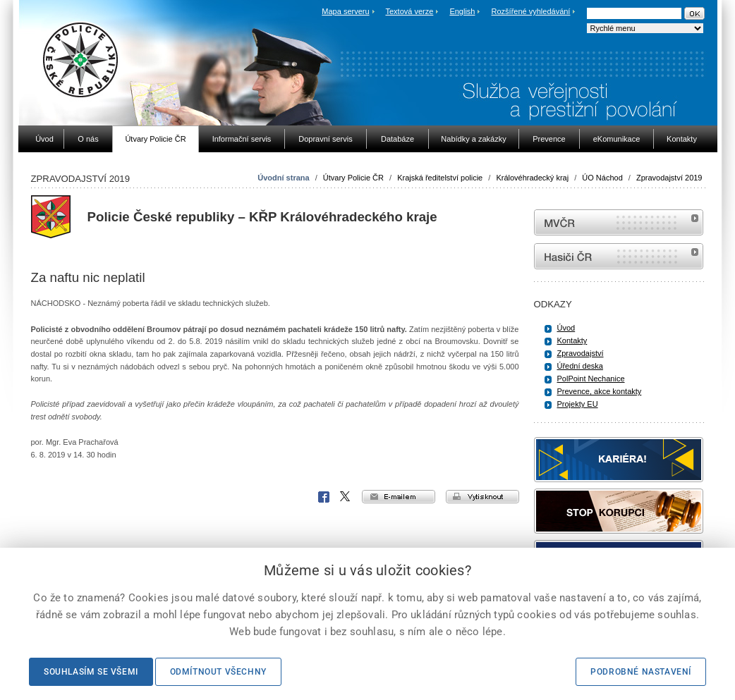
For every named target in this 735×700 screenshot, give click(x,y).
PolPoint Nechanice (591, 379)
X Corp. (346, 497)
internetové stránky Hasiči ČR (619, 256)
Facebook (324, 497)
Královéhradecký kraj (532, 178)
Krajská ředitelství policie (440, 178)
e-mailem (399, 497)
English (462, 11)
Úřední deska (580, 366)
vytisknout (482, 497)
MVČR (619, 222)
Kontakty (572, 340)
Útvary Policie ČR (353, 178)
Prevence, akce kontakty (600, 391)
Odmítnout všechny (218, 672)
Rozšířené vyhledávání (531, 11)
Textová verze (409, 11)
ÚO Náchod (602, 178)
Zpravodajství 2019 (669, 178)
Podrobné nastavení (641, 672)
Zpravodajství (581, 353)
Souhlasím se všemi (91, 672)
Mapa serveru (345, 11)
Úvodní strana (283, 178)
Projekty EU (578, 404)
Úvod (566, 328)
